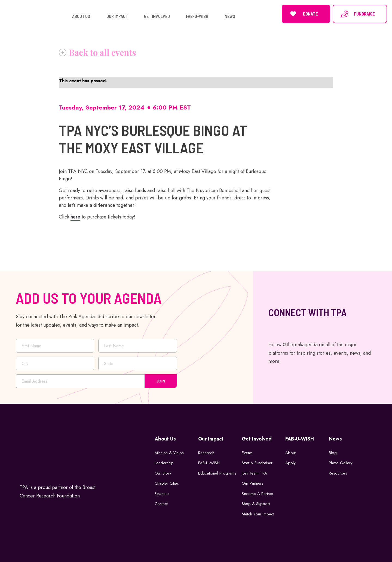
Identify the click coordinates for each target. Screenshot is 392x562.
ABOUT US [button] (81, 16)
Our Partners (253, 483)
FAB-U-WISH (209, 463)
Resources (338, 473)
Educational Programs (217, 473)
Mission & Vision (169, 453)
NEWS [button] (230, 16)
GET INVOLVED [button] (157, 16)
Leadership (164, 463)
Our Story (163, 473)
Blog (333, 453)
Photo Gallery (341, 463)
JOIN (161, 381)
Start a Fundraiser (257, 463)
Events (247, 453)
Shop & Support (256, 504)
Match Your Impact (258, 514)
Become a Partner (258, 494)
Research (206, 453)
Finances (162, 494)
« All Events (97, 52)
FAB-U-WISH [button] (197, 16)
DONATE (303, 14)
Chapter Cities (167, 483)
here (75, 217)
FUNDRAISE (357, 14)
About (290, 453)
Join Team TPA (254, 473)
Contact (161, 504)
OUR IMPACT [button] (117, 16)
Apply (290, 463)
